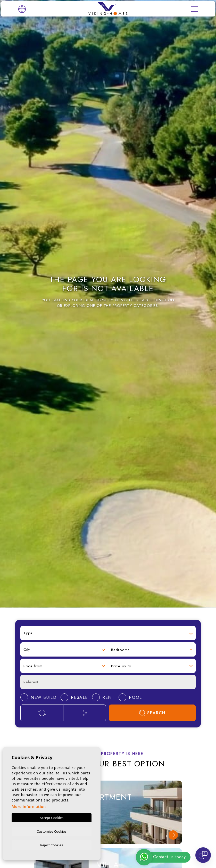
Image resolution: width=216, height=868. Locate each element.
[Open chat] (203, 855)
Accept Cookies (52, 817)
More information (29, 806)
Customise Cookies (51, 831)
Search (152, 713)
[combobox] (108, 633)
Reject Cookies (52, 845)
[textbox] (108, 633)
